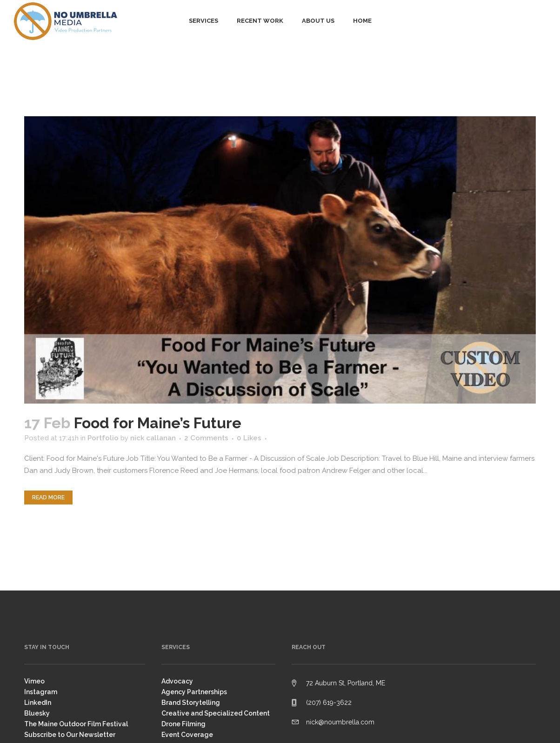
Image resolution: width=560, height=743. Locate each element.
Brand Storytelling (191, 703)
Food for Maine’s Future (158, 423)
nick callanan (153, 438)
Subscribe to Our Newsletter (70, 735)
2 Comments (206, 438)
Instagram (41, 692)
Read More (48, 498)
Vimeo (34, 681)
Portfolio (103, 438)
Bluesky (37, 713)
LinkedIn (38, 703)
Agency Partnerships (194, 692)
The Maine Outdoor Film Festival (76, 724)
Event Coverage (187, 735)
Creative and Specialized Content (216, 713)
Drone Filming (183, 724)
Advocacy (177, 681)
